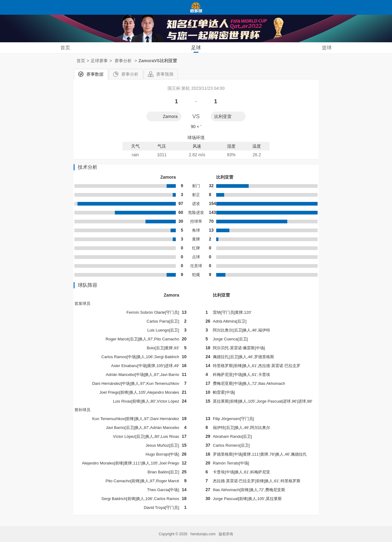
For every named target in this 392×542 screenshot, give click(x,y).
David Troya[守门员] (161, 508)
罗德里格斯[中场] (228, 454)
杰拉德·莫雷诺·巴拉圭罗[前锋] (239, 481)
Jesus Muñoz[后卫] (162, 445)
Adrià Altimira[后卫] (230, 321)
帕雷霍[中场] (224, 392)
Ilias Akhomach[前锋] (231, 490)
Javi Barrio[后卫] (121, 428)
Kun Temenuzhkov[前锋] (114, 419)
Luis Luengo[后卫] (163, 330)
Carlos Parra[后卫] (163, 321)
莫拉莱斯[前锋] (226, 401)
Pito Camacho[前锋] (123, 481)
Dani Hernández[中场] (112, 383)
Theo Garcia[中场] (163, 490)
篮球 (327, 48)
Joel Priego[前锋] (115, 392)
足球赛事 (99, 61)
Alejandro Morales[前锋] (103, 463)
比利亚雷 (223, 116)
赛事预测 (165, 74)
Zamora (170, 116)
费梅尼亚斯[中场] (228, 383)
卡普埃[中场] (224, 472)
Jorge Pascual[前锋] (231, 499)
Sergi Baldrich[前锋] (119, 499)
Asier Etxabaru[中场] (129, 366)
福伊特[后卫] (224, 428)
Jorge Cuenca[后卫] (230, 339)
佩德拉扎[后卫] (226, 357)
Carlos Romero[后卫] (231, 445)
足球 (196, 48)
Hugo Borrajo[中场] (162, 454)
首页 (65, 48)
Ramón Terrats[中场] (231, 463)
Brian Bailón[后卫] (163, 472)
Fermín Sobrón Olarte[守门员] (153, 312)
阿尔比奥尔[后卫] (228, 330)
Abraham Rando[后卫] (232, 436)
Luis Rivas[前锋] (127, 401)
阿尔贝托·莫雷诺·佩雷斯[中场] (239, 348)
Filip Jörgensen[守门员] (233, 419)
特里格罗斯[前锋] (228, 366)
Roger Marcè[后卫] (122, 339)
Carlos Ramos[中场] (119, 357)
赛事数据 (95, 74)
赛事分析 (130, 74)
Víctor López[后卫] (129, 436)
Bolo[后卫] (156, 348)
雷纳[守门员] (224, 312)
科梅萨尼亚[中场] (228, 375)
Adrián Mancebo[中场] (126, 375)
